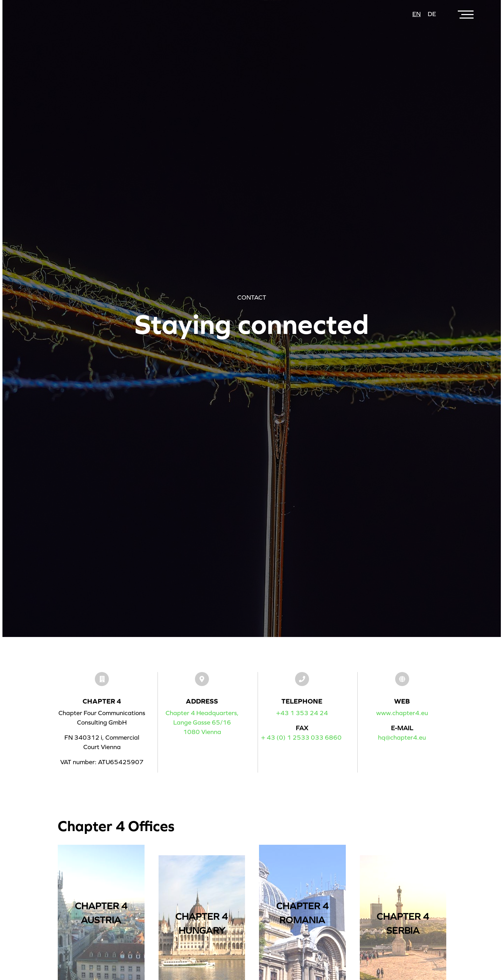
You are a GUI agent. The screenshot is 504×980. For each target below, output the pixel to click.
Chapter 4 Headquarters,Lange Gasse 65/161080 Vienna (202, 722)
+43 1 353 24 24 (302, 713)
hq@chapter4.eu (402, 738)
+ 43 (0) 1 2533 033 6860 (301, 738)
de (432, 14)
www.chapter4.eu (402, 713)
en (416, 14)
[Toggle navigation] (467, 14)
